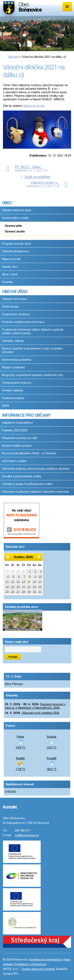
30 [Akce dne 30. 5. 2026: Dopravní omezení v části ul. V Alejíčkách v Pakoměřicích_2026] (34, 592)
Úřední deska (10, 307)
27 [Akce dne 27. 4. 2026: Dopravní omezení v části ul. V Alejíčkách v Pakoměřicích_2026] (7, 571)
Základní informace (15, 299)
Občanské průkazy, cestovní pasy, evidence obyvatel (36, 469)
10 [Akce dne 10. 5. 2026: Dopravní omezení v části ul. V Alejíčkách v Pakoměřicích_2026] (40, 576)
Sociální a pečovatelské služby (22, 476)
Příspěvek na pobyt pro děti (20, 438)
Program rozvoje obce (16, 244)
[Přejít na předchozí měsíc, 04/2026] (8, 557)
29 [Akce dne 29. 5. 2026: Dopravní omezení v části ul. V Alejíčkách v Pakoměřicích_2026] (29, 592)
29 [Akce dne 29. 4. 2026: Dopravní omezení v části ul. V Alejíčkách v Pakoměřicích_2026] (18, 571)
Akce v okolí (10, 274)
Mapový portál (11, 259)
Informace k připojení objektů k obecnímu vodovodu (36, 492)
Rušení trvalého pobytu (17, 446)
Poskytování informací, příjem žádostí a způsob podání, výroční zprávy (33, 331)
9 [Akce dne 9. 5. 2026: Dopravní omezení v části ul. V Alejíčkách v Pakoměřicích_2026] (35, 576)
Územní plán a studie (15, 218)
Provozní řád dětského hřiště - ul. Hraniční (29, 453)
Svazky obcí (10, 267)
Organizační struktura (16, 314)
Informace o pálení (14, 461)
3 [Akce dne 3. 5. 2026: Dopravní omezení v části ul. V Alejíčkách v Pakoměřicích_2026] (41, 571)
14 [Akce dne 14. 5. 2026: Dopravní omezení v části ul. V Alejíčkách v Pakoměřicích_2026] (24, 582)
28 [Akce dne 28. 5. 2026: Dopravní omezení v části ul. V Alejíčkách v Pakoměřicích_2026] (24, 592)
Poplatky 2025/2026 (15, 430)
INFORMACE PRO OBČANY (26, 415)
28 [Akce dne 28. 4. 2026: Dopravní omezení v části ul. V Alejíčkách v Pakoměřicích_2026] (13, 571)
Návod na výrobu (34, 106)
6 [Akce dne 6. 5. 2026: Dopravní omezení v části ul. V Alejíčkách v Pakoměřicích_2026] (19, 576)
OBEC (7, 203)
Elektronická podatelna (17, 360)
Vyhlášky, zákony (13, 341)
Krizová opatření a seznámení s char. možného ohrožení (32, 350)
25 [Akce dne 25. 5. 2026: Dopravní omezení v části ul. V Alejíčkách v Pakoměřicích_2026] (7, 592)
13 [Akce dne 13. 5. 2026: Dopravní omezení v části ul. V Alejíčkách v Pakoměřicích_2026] (18, 582)
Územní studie (15, 231)
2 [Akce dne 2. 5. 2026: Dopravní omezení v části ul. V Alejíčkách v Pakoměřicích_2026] (35, 571)
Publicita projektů (13, 398)
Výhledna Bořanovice (16, 251)
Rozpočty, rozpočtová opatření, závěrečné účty (33, 375)
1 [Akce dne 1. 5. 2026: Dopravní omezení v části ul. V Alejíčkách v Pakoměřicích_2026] (30, 571)
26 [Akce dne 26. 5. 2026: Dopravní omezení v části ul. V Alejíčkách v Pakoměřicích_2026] (13, 592)
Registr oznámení (13, 367)
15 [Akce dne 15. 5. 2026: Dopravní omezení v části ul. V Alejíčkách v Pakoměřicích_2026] (29, 582)
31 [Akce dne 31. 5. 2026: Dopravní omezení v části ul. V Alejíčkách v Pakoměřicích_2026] (40, 592)
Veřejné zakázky (13, 390)
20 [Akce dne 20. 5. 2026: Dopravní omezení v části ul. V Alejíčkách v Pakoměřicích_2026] (18, 587)
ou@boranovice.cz (27, 835)
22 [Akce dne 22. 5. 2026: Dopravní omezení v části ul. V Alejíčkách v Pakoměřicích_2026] (29, 587)
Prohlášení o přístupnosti (30, 964)
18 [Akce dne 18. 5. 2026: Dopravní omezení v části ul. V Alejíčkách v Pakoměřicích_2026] (7, 587)
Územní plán (13, 226)
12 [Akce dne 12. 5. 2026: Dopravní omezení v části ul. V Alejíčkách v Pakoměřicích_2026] (13, 582)
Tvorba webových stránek (38, 969)
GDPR (6, 406)
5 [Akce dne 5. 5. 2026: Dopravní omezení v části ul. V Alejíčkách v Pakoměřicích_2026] (13, 576)
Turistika (7, 282)
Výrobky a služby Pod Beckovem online (27, 484)
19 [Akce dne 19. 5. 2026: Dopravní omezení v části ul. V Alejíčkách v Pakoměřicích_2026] (13, 587)
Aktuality (14, 57)
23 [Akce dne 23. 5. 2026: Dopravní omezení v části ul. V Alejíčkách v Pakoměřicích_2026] (34, 587)
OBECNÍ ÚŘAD (15, 291)
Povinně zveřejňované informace (23, 322)
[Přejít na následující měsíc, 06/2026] (39, 557)
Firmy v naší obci (16, 642)
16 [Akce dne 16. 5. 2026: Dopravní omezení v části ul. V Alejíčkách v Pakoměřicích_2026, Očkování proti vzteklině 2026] (34, 582)
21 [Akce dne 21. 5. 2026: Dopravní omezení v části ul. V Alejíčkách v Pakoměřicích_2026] (24, 587)
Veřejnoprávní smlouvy (17, 383)
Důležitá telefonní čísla (16, 210)
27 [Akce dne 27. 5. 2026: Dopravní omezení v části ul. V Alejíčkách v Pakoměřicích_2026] (18, 592)
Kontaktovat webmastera (46, 960)
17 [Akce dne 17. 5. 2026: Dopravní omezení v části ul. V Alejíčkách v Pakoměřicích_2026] (40, 582)
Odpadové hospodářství (17, 423)
